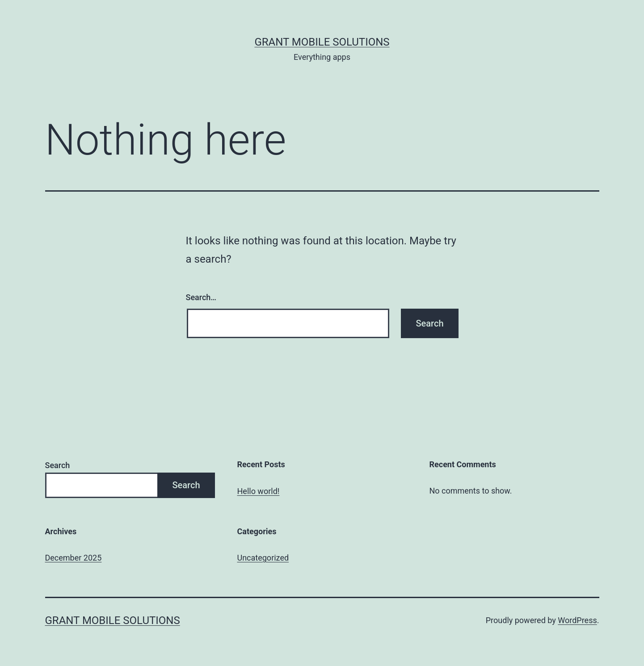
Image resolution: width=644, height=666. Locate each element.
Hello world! (259, 491)
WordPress (577, 620)
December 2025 (74, 558)
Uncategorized (263, 558)
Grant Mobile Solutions (322, 42)
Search (58, 465)
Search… (201, 297)
